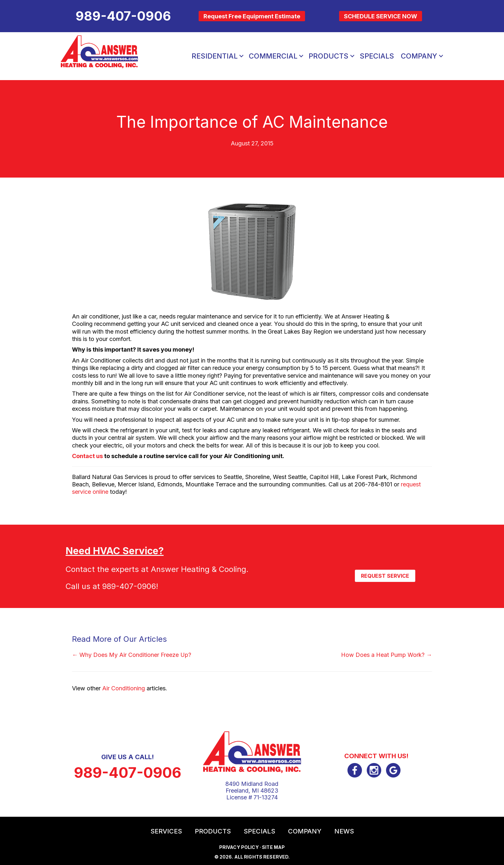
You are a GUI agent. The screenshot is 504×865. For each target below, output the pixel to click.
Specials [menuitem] (377, 56)
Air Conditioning (124, 688)
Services (166, 831)
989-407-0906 (129, 586)
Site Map (273, 847)
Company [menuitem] (419, 56)
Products (213, 831)
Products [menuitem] (328, 56)
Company (305, 831)
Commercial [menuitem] (273, 56)
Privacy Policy (239, 847)
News (344, 831)
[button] (241, 56)
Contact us (87, 456)
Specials (259, 831)
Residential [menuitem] (215, 56)
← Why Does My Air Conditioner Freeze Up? (132, 655)
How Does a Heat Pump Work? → (387, 655)
